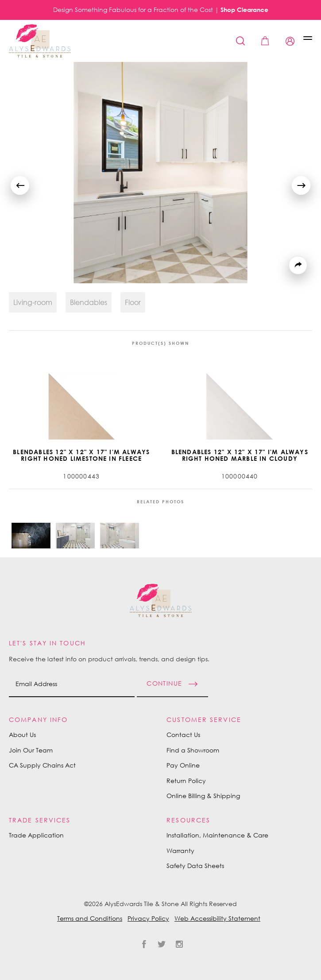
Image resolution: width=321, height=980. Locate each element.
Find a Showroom (193, 750)
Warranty (180, 851)
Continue (164, 683)
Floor (133, 302)
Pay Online (183, 765)
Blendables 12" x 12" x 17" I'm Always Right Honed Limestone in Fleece (81, 455)
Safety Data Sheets (195, 866)
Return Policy (186, 781)
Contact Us (183, 735)
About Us (22, 735)
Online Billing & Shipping (203, 796)
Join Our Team (31, 750)
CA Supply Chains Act (42, 765)
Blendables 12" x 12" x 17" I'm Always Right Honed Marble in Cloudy (240, 455)
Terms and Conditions (90, 918)
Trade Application (36, 835)
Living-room (33, 302)
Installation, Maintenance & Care (217, 835)
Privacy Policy (148, 918)
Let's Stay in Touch (47, 643)
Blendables (89, 302)
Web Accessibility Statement (217, 918)
